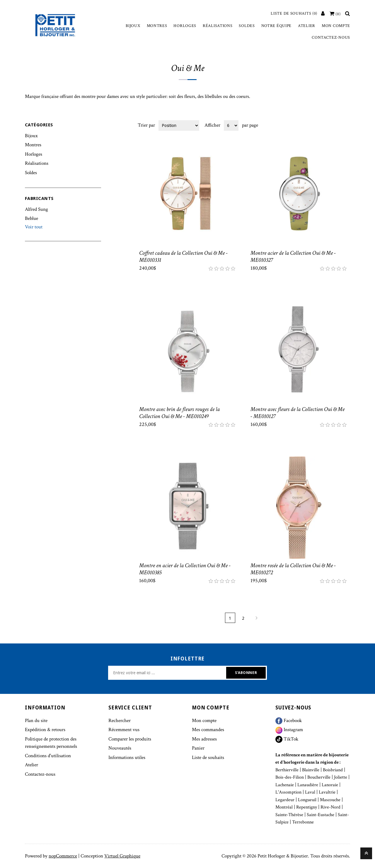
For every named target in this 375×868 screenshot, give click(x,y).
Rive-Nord (330, 807)
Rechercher (120, 721)
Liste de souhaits (208, 757)
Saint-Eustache (321, 815)
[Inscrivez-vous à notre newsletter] (168, 673)
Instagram (289, 730)
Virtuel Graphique (122, 856)
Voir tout (34, 227)
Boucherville (319, 777)
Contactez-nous (331, 38)
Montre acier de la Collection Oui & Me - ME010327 (293, 257)
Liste (345, 125)
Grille (335, 125)
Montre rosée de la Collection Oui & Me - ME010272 (293, 569)
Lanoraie (330, 785)
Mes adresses (204, 739)
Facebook (289, 721)
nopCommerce (63, 856)
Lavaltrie (327, 792)
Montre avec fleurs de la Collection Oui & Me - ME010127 (298, 413)
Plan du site (36, 721)
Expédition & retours (45, 730)
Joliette (341, 777)
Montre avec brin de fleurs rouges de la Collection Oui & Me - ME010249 (179, 413)
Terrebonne (303, 822)
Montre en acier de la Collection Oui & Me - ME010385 (185, 569)
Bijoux (133, 26)
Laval (310, 792)
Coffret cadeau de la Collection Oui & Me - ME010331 (183, 257)
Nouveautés (120, 748)
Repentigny (307, 807)
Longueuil (307, 800)
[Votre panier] (335, 14)
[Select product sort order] (179, 125)
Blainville (311, 770)
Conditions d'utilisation (48, 756)
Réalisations (218, 26)
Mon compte (336, 26)
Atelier (307, 26)
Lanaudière (308, 785)
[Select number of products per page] (231, 125)
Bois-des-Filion (290, 777)
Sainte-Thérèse (289, 815)
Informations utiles (127, 757)
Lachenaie (285, 785)
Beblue (31, 218)
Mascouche (330, 800)
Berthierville (287, 770)
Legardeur (285, 800)
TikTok (287, 739)
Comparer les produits (130, 739)
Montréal (284, 807)
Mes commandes (208, 730)
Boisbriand (333, 770)
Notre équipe (276, 26)
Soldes (247, 26)
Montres (157, 26)
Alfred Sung (36, 209)
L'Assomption (288, 792)
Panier (198, 748)
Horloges (185, 26)
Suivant (256, 618)
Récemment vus (124, 730)
